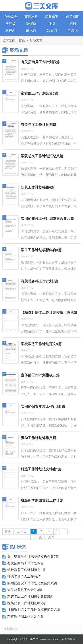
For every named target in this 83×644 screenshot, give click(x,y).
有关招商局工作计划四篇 (26, 563)
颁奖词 (52, 30)
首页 (22, 40)
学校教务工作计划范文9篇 (26, 570)
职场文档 (36, 40)
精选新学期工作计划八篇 (26, 616)
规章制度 (73, 17)
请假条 (31, 24)
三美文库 (33, 639)
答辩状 (10, 24)
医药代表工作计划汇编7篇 (26, 603)
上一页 (22, 532)
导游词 (73, 30)
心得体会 (10, 17)
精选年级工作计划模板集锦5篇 (30, 596)
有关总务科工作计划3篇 (25, 590)
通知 (73, 24)
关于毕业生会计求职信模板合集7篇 (33, 557)
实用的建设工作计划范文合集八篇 (32, 583)
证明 (52, 24)
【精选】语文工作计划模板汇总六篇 (34, 610)
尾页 (51, 537)
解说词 (31, 30)
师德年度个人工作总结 (24, 576)
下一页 (37, 537)
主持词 (10, 30)
